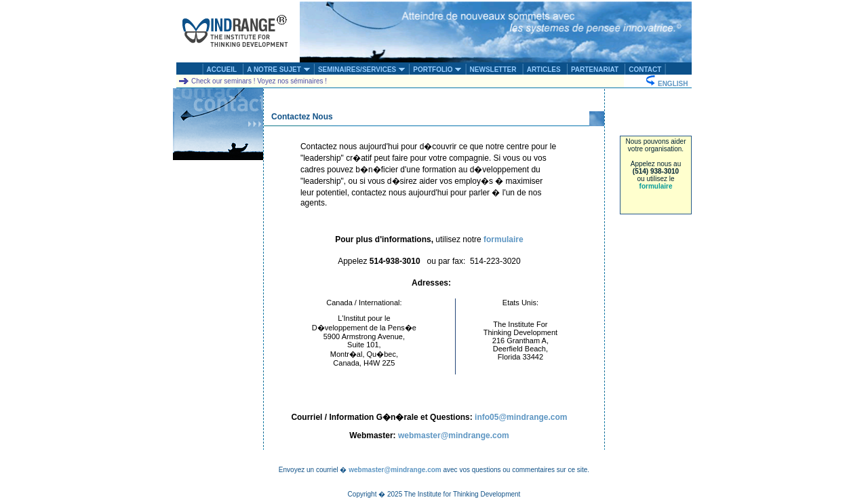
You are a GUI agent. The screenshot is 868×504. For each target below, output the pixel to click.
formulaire (656, 186)
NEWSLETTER (493, 70)
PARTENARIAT (595, 70)
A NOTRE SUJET (278, 70)
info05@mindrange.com (521, 417)
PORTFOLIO (437, 70)
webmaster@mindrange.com (454, 435)
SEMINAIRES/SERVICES (362, 70)
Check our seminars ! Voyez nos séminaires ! (252, 81)
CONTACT (645, 70)
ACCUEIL (222, 70)
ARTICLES (544, 70)
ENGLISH (669, 84)
